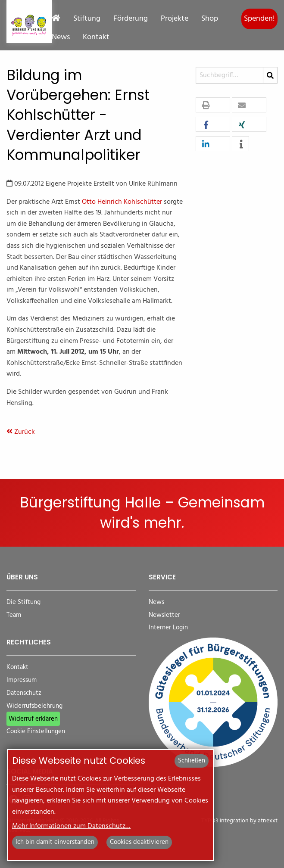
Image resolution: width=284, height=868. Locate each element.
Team (14, 615)
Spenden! (259, 19)
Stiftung (87, 19)
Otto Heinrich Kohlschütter (122, 202)
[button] (213, 105)
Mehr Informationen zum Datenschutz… (71, 826)
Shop (210, 19)
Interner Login (168, 628)
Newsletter (164, 615)
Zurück (21, 432)
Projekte (175, 19)
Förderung (131, 19)
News (61, 37)
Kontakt (96, 37)
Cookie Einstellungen (36, 732)
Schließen (192, 761)
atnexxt (268, 821)
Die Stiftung (23, 602)
